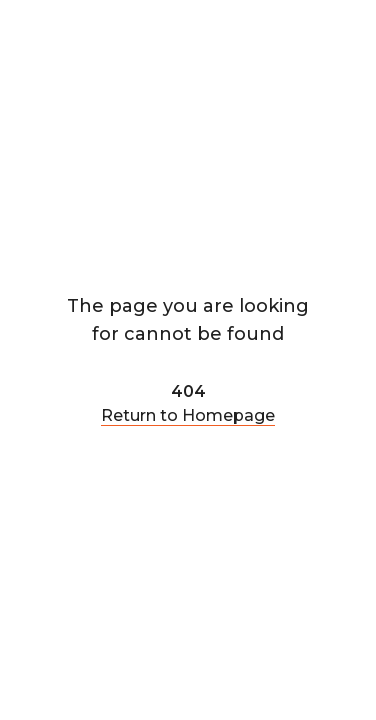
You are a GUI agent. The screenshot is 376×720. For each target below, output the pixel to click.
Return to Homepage (188, 415)
